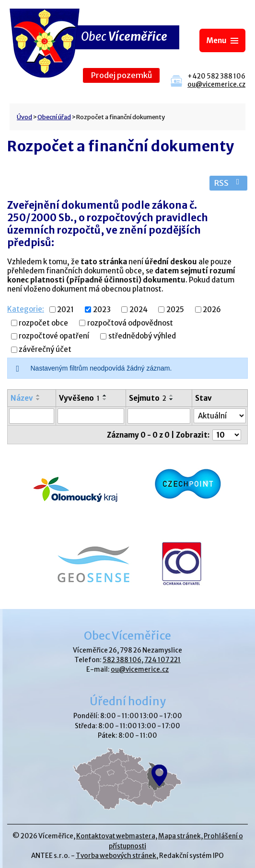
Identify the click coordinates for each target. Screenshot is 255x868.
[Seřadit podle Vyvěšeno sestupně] (105, 399)
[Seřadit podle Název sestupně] (38, 399)
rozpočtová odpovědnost (130, 323)
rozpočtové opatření (54, 336)
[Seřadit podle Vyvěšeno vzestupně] (105, 395)
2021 (65, 310)
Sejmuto (148, 398)
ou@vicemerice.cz (216, 85)
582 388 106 (122, 660)
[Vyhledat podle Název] (32, 416)
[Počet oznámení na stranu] (227, 435)
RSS (228, 183)
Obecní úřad (54, 117)
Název (22, 398)
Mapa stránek (180, 836)
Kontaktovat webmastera (116, 836)
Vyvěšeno (79, 398)
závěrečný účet (45, 350)
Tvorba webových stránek (116, 856)
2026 (212, 310)
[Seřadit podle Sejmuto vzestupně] (172, 395)
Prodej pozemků (122, 75)
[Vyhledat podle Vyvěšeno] (91, 416)
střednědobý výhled (142, 336)
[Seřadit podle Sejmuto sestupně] (172, 399)
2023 (102, 310)
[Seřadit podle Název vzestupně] (38, 395)
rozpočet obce (43, 323)
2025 (175, 310)
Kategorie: (26, 309)
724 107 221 (162, 660)
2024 (139, 310)
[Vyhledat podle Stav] (220, 416)
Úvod (24, 117)
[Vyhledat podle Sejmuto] (159, 416)
